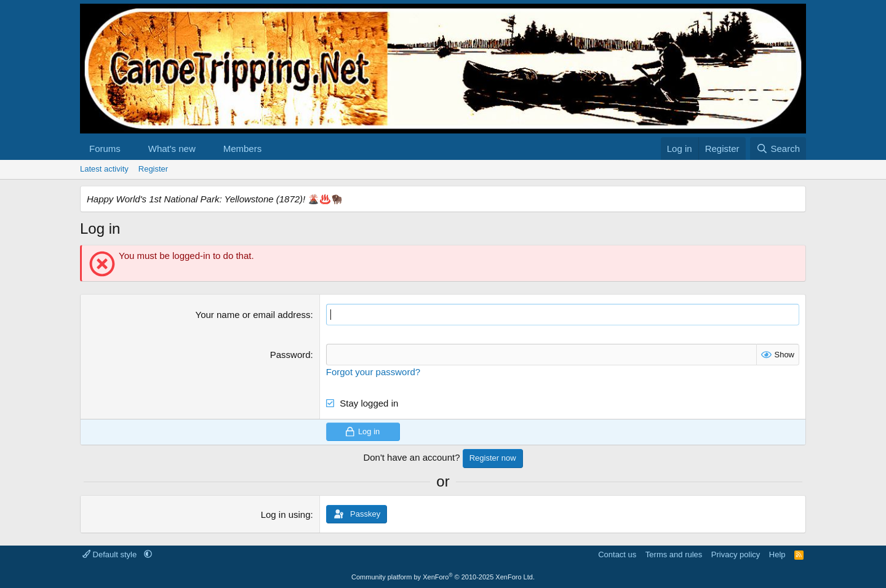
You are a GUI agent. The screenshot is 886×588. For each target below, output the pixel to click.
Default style (111, 554)
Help (777, 554)
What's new (172, 149)
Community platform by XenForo (443, 577)
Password (290, 355)
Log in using (286, 514)
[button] (130, 149)
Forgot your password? (373, 372)
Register (153, 169)
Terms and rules (674, 554)
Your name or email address (253, 315)
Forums (105, 149)
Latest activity (104, 169)
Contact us (617, 554)
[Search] (778, 149)
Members (243, 149)
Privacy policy (736, 554)
